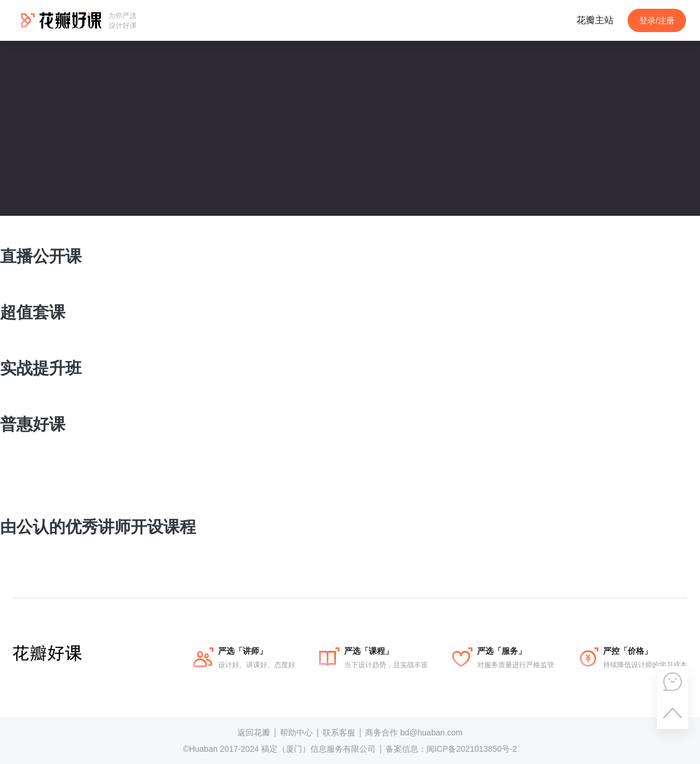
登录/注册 (657, 20)
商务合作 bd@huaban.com (414, 733)
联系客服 (339, 733)
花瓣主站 (595, 20)
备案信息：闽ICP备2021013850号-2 (452, 749)
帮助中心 (296, 733)
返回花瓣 (254, 733)
